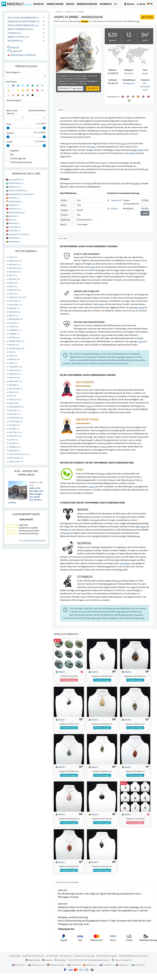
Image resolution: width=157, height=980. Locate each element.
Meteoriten (15, 41)
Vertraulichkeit (52, 956)
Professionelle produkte (22, 55)
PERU (13, 220)
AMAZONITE (15, 261)
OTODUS (14, 392)
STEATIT (13, 440)
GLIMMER (14, 334)
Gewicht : (10, 133)
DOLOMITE (14, 312)
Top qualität (15, 51)
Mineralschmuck (18, 37)
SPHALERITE (15, 436)
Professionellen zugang (107, 956)
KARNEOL (14, 359)
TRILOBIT (14, 443)
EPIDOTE (14, 315)
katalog (60, 12)
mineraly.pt (122, 965)
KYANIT (13, 363)
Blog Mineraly (33, 960)
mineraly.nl (106, 965)
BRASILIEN (15, 187)
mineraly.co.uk (36, 965)
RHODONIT (15, 410)
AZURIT (13, 283)
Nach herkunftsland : (37, 112)
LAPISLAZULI (15, 370)
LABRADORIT (16, 367)
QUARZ (13, 403)
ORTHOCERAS (16, 388)
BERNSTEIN (15, 290)
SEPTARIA (14, 429)
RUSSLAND (15, 227)
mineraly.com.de (56, 965)
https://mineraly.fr (123, 960)
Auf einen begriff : (14, 100)
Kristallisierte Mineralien (23, 25)
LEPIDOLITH (15, 374)
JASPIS (13, 356)
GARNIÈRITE (15, 330)
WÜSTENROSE (16, 458)
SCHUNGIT (14, 425)
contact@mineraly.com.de (99, 960)
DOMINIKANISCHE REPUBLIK (22, 194)
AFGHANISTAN (16, 180)
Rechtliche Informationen (33, 956)
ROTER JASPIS (16, 421)
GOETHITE (14, 337)
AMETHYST (15, 264)
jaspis (60, 671)
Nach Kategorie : (13, 72)
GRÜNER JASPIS (16, 341)
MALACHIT (14, 377)
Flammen (80, 12)
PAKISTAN (15, 223)
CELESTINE (15, 301)
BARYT (13, 286)
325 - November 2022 (145, 86)
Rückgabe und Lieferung (84, 956)
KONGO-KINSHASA (18, 190)
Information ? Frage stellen (70, 88)
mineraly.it (74, 965)
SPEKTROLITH (16, 432)
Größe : (10, 142)
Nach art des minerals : (12, 112)
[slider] (8, 128)
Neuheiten (13, 48)
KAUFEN (147, 17)
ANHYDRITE (15, 272)
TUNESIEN (15, 231)
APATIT (13, 275)
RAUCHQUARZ (16, 407)
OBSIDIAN (14, 385)
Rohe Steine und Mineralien (23, 18)
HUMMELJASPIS (16, 348)
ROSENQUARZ (16, 418)
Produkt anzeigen (69, 680)
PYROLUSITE (15, 399)
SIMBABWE (15, 242)
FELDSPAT (14, 323)
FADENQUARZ (16, 319)
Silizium (115, 208)
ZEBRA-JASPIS (16, 461)
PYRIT (12, 396)
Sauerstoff (116, 200)
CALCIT (13, 294)
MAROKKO (15, 209)
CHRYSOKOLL (15, 305)
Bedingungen (15, 956)
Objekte (70, 12)
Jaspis (145, 73)
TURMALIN (15, 447)
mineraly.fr (19, 965)
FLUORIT (13, 326)
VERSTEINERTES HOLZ (19, 454)
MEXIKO (14, 216)
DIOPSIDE (14, 308)
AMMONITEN (15, 268)
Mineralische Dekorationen (24, 21)
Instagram (60, 960)
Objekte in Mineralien (20, 29)
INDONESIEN (16, 201)
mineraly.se (138, 965)
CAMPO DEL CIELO (17, 297)
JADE (12, 352)
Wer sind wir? (66, 956)
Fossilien (14, 33)
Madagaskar (129, 83)
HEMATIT (14, 345)
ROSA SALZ (15, 414)
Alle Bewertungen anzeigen (32, 541)
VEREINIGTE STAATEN (19, 234)
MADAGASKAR (17, 212)
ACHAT (13, 257)
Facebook (47, 960)
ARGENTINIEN (16, 183)
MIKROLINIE (15, 381)
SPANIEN (14, 198)
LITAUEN (14, 205)
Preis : (9, 124)
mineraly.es (90, 965)
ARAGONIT (14, 279)
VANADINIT (15, 450)
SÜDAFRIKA (15, 238)
